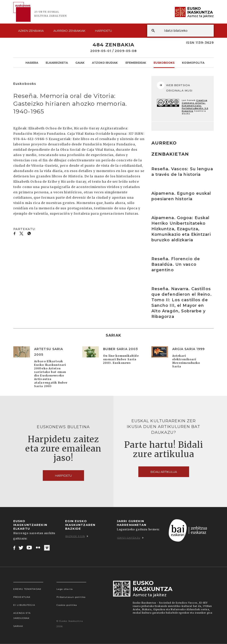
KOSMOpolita (193, 63)
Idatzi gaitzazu (130, 538)
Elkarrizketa (57, 63)
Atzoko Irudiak (105, 63)
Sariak (18, 626)
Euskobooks (164, 63)
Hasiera (32, 63)
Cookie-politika (67, 605)
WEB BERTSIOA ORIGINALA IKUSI (175, 87)
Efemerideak (136, 63)
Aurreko (69, 31)
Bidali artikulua (164, 472)
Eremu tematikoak (27, 589)
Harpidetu (104, 31)
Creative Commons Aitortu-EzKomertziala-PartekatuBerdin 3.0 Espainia (195, 106)
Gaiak (80, 63)
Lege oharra (65, 589)
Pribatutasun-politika (71, 597)
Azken (31, 31)
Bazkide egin (77, 536)
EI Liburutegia (24, 605)
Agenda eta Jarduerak (22, 616)
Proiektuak (22, 597)
